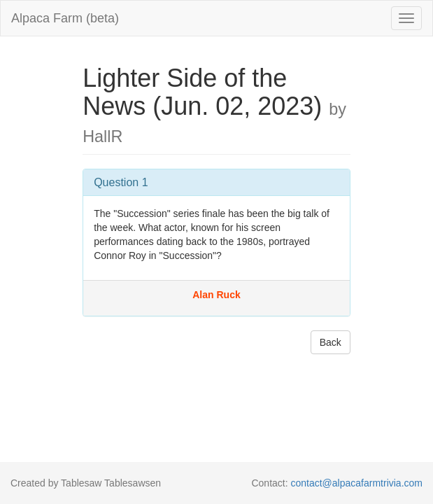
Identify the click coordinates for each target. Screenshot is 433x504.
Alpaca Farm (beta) (65, 18)
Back (331, 342)
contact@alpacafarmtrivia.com (356, 483)
